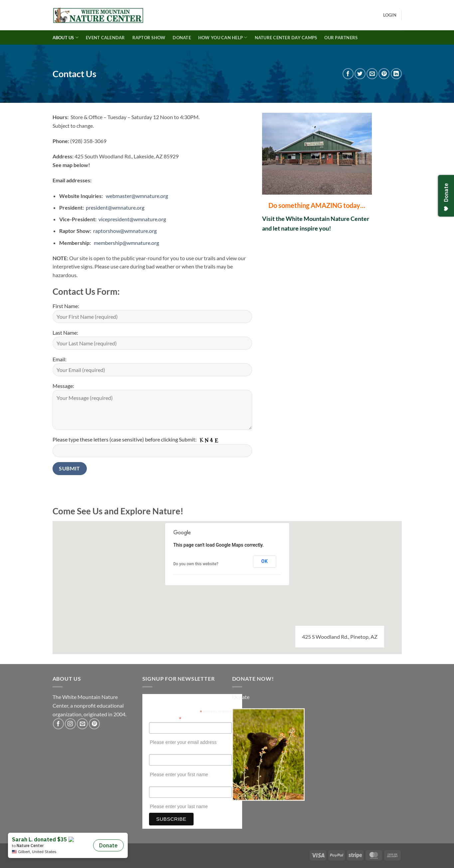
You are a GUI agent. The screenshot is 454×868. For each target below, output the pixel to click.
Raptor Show (149, 38)
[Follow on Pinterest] (94, 724)
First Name (160, 751)
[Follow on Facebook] (58, 724)
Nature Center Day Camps (286, 38)
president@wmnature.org (115, 207)
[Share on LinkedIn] (396, 74)
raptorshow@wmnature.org (125, 231)
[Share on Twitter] (360, 74)
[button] (390, 15)
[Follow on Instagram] (70, 724)
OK (265, 561)
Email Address (165, 718)
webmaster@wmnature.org (137, 196)
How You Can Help (223, 37)
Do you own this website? (196, 564)
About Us (66, 37)
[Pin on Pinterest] (384, 74)
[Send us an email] (82, 724)
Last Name (160, 783)
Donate (182, 38)
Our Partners (341, 38)
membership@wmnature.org (126, 243)
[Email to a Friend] (372, 74)
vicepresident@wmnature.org (132, 219)
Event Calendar (105, 38)
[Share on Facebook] (348, 74)
